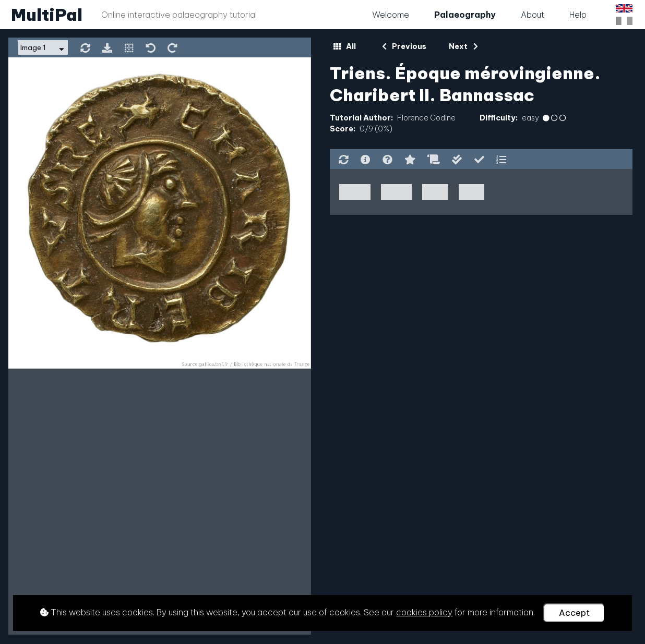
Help (578, 15)
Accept (574, 613)
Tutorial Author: (361, 118)
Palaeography (465, 15)
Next (463, 46)
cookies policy (424, 612)
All (345, 46)
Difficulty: (499, 118)
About (533, 15)
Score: (343, 129)
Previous (404, 46)
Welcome (391, 15)
